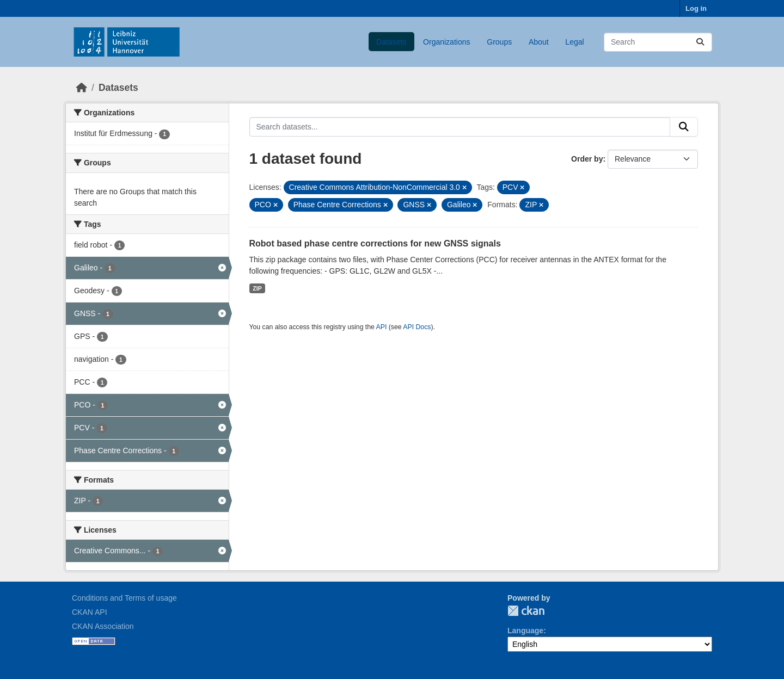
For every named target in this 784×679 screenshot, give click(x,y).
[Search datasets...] (658, 42)
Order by (587, 159)
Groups (499, 42)
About (539, 42)
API (382, 327)
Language (525, 631)
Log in (696, 8)
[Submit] (700, 42)
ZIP (257, 288)
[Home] (82, 88)
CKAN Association (103, 626)
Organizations (446, 42)
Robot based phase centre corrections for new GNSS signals (375, 243)
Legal (574, 42)
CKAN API (90, 612)
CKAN (526, 611)
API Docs (417, 327)
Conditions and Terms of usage (124, 598)
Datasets (391, 42)
